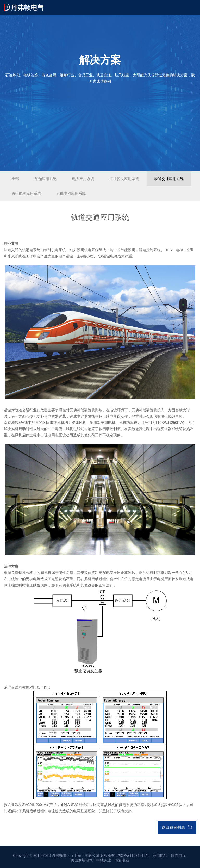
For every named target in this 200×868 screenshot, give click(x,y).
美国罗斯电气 (82, 860)
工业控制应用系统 (124, 179)
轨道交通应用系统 (169, 179)
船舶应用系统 (46, 179)
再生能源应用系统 (26, 193)
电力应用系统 (83, 179)
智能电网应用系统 (71, 193)
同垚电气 (178, 855)
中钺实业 (104, 860)
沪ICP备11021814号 (133, 855)
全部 (15, 179)
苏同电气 (160, 855)
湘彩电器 (122, 860)
